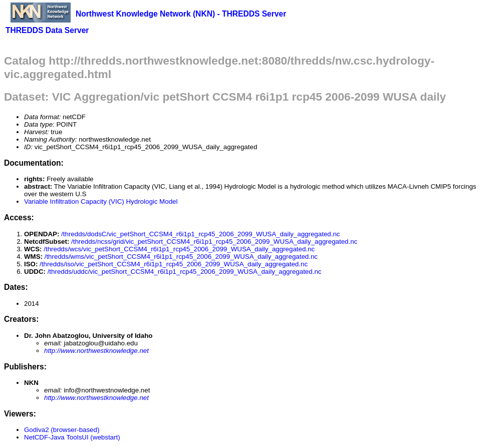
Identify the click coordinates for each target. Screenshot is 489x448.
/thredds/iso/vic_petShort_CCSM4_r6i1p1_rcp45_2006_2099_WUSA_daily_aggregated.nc (174, 264)
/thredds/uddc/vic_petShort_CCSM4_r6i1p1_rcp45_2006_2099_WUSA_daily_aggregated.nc (185, 272)
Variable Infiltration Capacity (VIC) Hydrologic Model (101, 201)
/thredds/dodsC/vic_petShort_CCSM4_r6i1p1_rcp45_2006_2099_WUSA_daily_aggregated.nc (200, 234)
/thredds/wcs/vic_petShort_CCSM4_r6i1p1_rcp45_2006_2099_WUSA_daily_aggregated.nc (179, 249)
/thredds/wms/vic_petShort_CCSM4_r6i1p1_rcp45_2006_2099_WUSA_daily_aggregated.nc (181, 257)
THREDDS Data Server (47, 30)
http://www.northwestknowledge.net (96, 351)
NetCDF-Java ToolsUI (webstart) (72, 437)
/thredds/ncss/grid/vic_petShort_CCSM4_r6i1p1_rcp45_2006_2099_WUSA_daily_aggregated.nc (214, 242)
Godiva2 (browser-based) (62, 430)
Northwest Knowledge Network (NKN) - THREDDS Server (181, 14)
